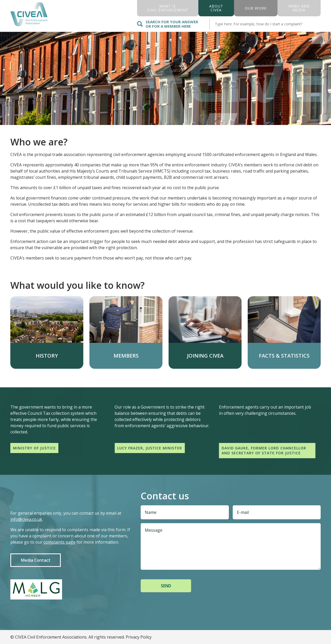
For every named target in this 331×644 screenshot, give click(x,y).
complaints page (59, 542)
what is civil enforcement (168, 8)
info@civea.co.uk (26, 519)
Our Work (256, 8)
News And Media (299, 8)
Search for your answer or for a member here (168, 24)
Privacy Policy (139, 637)
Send (166, 586)
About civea (216, 8)
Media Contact (36, 560)
